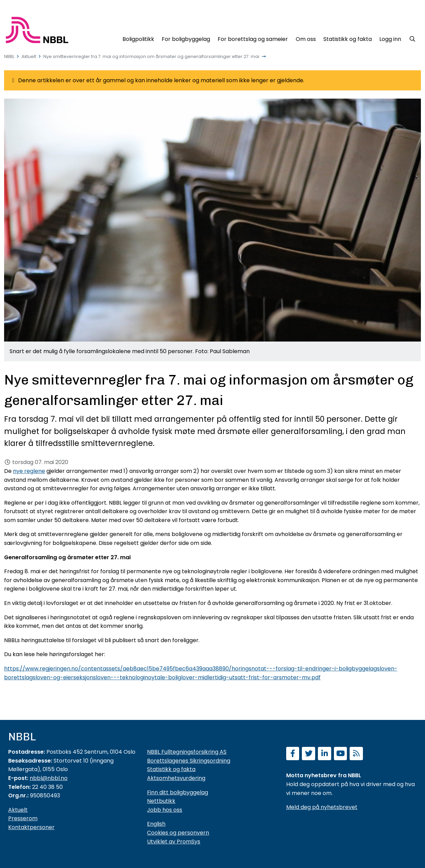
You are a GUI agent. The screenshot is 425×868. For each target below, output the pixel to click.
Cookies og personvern (178, 833)
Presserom (23, 818)
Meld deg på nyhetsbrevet (322, 807)
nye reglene (29, 471)
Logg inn (390, 39)
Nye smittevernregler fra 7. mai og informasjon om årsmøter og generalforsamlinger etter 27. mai (151, 56)
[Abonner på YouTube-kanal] (341, 754)
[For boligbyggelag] (186, 38)
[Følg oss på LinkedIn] (325, 754)
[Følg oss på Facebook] (293, 754)
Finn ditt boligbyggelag (178, 792)
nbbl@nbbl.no (49, 778)
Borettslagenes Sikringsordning (189, 761)
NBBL (9, 56)
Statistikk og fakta (171, 769)
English (156, 824)
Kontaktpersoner (31, 827)
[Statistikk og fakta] (348, 38)
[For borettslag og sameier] (253, 38)
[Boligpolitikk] (138, 38)
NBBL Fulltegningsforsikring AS (187, 752)
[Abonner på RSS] (356, 754)
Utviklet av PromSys (174, 842)
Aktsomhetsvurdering (176, 778)
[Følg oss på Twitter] (309, 754)
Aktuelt (29, 56)
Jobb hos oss (165, 810)
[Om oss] (306, 38)
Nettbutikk (161, 801)
